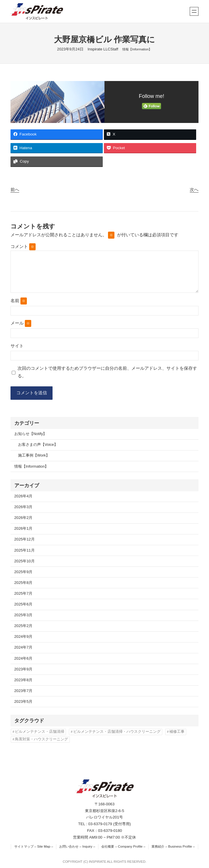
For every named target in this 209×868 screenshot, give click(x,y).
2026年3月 (23, 507)
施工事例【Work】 (34, 455)
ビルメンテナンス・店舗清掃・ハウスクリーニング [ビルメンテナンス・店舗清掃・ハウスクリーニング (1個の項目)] (117, 732)
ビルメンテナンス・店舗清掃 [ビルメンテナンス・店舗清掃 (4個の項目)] (40, 732)
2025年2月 (23, 626)
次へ (194, 190)
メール (21, 323)
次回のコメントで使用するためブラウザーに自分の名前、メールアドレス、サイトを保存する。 (107, 372)
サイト (17, 346)
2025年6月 (23, 604)
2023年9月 (23, 669)
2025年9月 (23, 572)
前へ (15, 190)
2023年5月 (23, 701)
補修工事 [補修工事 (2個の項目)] (177, 732)
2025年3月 (23, 615)
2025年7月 (23, 593)
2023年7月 (23, 691)
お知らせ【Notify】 (31, 434)
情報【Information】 (137, 49)
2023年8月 (23, 680)
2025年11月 (25, 550)
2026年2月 (23, 518)
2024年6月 (23, 658)
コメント (23, 247)
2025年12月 (25, 539)
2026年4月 (23, 496)
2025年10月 (25, 561)
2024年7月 (23, 647)
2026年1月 (23, 528)
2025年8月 (23, 583)
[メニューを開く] (194, 11)
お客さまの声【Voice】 (38, 444)
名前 (19, 301)
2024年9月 (23, 637)
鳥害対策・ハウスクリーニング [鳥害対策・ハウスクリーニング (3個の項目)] (41, 739)
